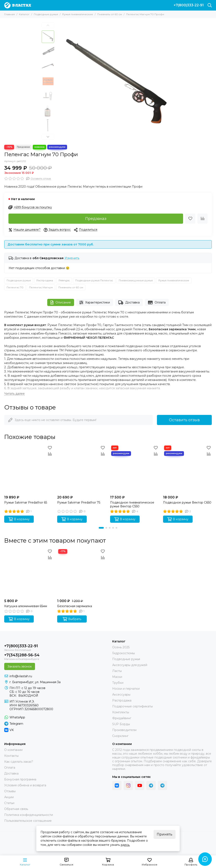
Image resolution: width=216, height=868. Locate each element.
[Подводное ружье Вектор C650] (187, 469)
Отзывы (10, 791)
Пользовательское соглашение (28, 821)
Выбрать (72, 619)
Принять (165, 834)
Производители (124, 730)
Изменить (72, 258)
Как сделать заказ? (19, 762)
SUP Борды (121, 724)
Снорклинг (120, 736)
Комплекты (121, 712)
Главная (9, 14)
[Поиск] (210, 5)
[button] (48, 25)
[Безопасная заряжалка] (82, 572)
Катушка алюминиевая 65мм (26, 606)
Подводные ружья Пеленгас (94, 280)
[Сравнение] (202, 219)
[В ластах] (18, 5)
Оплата (157, 303)
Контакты (11, 756)
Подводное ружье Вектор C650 (187, 502)
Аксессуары (121, 695)
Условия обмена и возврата (25, 785)
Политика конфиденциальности (29, 815)
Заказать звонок (20, 666)
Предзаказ (96, 219)
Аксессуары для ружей (130, 665)
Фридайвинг (122, 718)
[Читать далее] (14, 394)
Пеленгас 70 (15, 287)
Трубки (118, 683)
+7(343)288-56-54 (22, 655)
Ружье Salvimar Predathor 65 (26, 502)
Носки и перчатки (126, 689)
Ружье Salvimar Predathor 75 (79, 502)
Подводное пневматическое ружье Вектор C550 (132, 504)
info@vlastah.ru (21, 676)
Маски (117, 677)
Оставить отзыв (184, 420)
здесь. (125, 845)
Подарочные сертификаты (132, 706)
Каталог (24, 14)
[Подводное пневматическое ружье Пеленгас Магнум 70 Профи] (115, 81)
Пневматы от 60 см (110, 14)
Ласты (117, 671)
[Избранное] (190, 219)
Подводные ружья (46, 14)
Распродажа (45, 280)
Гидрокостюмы (124, 653)
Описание (61, 303)
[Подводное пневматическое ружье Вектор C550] (134, 469)
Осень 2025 (121, 647)
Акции (9, 797)
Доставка (129, 303)
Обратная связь (16, 809)
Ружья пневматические (78, 14)
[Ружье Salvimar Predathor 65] (29, 469)
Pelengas (64, 280)
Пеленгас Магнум (41, 287)
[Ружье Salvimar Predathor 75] (82, 469)
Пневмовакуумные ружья (136, 280)
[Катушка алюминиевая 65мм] (29, 572)
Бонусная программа (20, 779)
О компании (13, 750)
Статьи (9, 803)
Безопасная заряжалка (75, 606)
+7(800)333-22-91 (189, 5)
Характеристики (95, 303)
